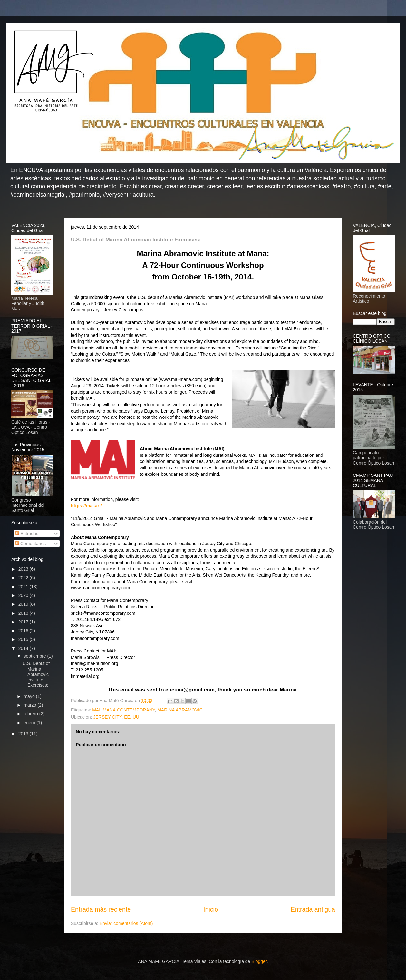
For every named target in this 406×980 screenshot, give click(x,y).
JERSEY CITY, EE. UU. (117, 717)
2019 (24, 604)
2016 (24, 631)
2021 (24, 587)
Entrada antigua (313, 909)
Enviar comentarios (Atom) (126, 923)
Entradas (27, 534)
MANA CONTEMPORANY (129, 710)
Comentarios (30, 544)
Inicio (211, 909)
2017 (24, 622)
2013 (24, 734)
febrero (31, 714)
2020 (24, 595)
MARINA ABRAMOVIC (180, 710)
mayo (30, 696)
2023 (24, 569)
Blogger (259, 961)
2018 (24, 613)
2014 (24, 648)
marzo (30, 705)
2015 (24, 639)
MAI (96, 710)
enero (30, 723)
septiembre (35, 656)
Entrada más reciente (101, 909)
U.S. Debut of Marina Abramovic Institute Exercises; (36, 674)
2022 (24, 578)
